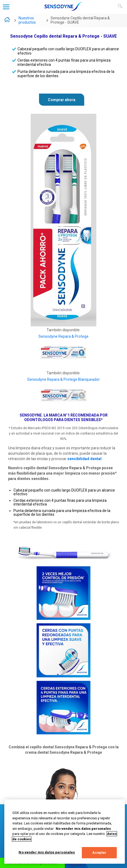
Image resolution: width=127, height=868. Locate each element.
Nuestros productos (27, 20)
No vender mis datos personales (47, 852)
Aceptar (99, 853)
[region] (65, 832)
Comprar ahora (62, 100)
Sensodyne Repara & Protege (63, 336)
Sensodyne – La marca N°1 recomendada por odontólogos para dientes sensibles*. (7, 20)
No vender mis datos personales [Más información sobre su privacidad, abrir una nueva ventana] (83, 829)
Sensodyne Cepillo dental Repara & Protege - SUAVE (80, 20)
